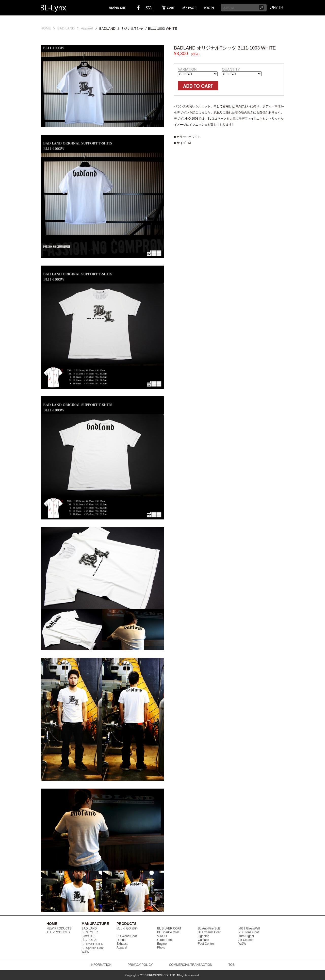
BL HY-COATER (92, 944)
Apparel (87, 28)
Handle (121, 940)
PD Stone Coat (249, 932)
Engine (162, 944)
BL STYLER (90, 932)
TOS (231, 965)
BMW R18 (88, 936)
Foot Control (206, 944)
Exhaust (122, 944)
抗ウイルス (89, 940)
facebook (139, 8)
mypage (189, 8)
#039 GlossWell (249, 928)
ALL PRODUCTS (58, 932)
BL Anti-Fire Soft (209, 928)
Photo (161, 948)
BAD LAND (66, 28)
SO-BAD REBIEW (149, 8)
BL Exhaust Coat (209, 932)
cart (167, 8)
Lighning (204, 936)
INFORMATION (101, 965)
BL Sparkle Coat (93, 948)
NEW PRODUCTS (59, 928)
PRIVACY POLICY (140, 965)
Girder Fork (165, 940)
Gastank (204, 940)
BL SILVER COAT (169, 928)
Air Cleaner (246, 940)
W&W (85, 952)
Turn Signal (246, 936)
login (209, 8)
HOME (46, 28)
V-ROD (162, 936)
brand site (117, 8)
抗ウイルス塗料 (127, 928)
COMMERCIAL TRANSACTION (191, 965)
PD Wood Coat (127, 936)
